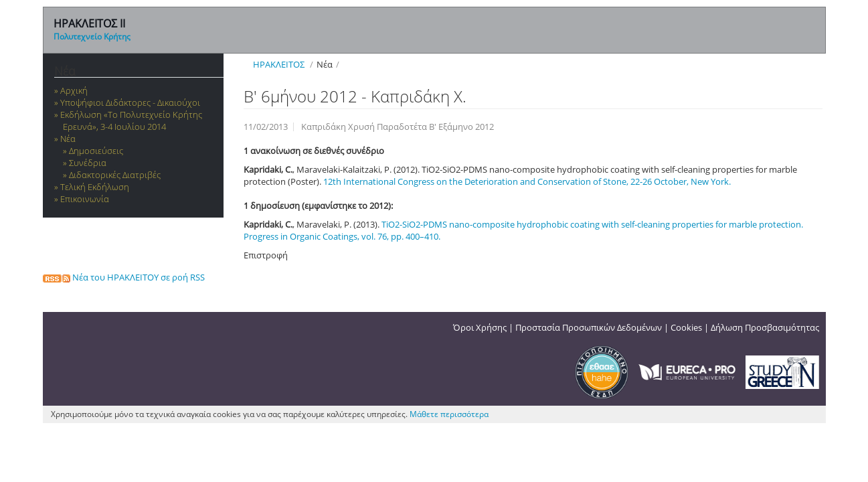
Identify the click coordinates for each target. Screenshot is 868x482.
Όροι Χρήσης (480, 327)
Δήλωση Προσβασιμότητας (765, 327)
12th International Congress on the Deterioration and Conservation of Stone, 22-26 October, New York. (527, 181)
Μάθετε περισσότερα (449, 414)
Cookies (686, 327)
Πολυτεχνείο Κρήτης (92, 36)
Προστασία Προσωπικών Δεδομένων (589, 327)
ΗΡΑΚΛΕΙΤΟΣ (279, 64)
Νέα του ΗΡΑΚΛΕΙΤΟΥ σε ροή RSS (124, 277)
